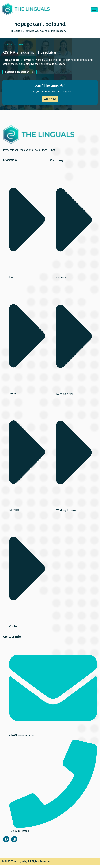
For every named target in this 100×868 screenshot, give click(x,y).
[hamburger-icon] (94, 10)
